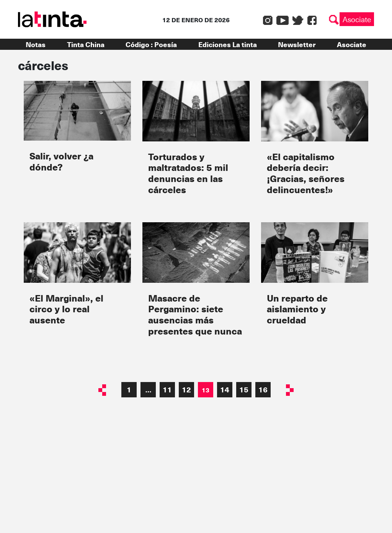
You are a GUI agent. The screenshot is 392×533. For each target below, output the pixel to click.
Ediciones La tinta (228, 44)
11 (167, 389)
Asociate (357, 19)
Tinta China (86, 44)
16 (263, 389)
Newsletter (297, 44)
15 (244, 389)
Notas (36, 44)
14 (225, 389)
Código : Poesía (151, 44)
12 (186, 389)
